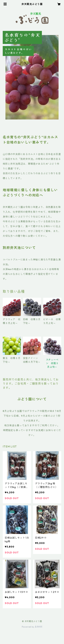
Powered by (32, 627)
